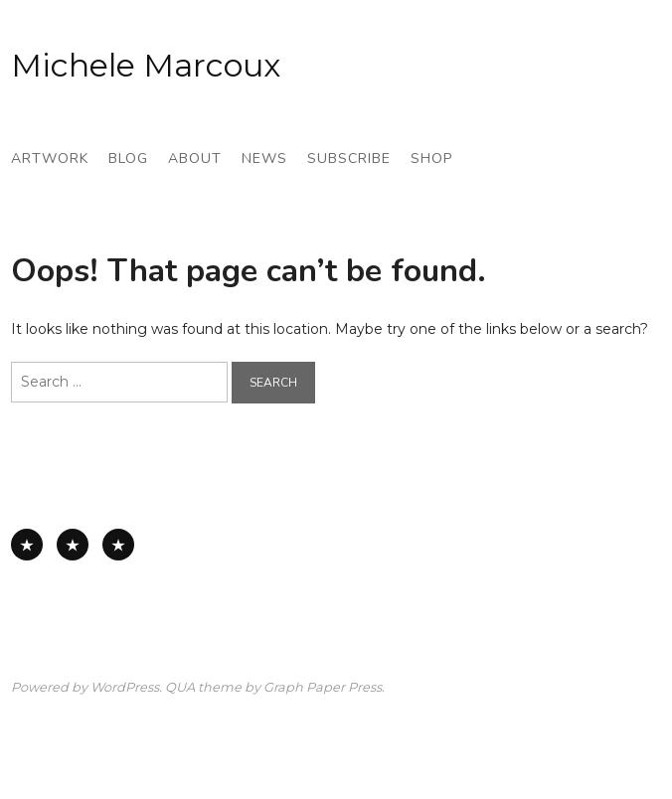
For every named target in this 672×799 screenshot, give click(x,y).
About (195, 159)
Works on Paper (73, 545)
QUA (180, 687)
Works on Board (118, 545)
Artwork (50, 159)
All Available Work (27, 545)
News (264, 159)
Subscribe (349, 159)
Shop (431, 159)
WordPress (125, 687)
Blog (128, 159)
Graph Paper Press (323, 687)
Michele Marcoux (146, 65)
